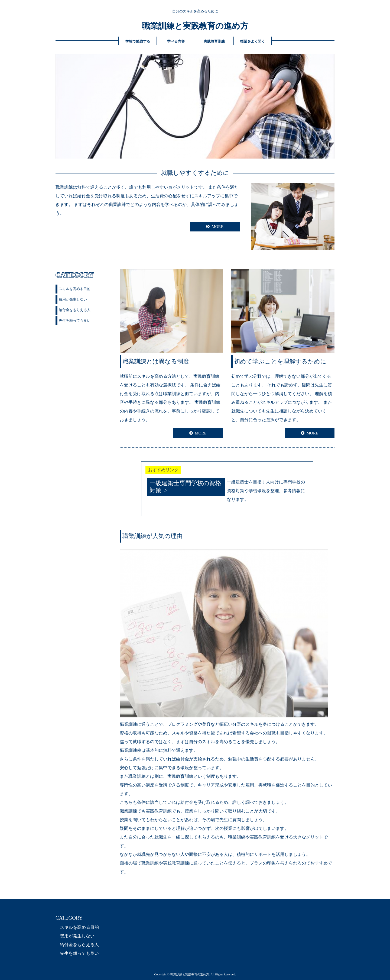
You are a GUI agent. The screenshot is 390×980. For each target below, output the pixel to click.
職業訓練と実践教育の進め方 (195, 26)
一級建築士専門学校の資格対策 (185, 487)
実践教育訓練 (214, 41)
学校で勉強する (138, 41)
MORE (217, 227)
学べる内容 (176, 41)
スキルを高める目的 (75, 289)
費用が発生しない (73, 299)
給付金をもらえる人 (75, 310)
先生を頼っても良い (75, 320)
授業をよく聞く (253, 41)
